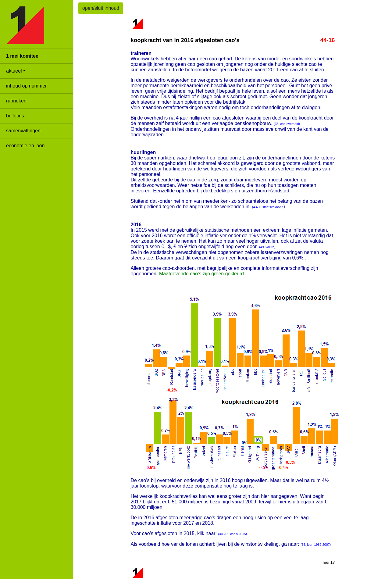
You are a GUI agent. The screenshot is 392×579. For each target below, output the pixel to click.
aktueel (14, 71)
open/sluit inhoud (101, 8)
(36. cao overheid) (287, 124)
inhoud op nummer (26, 86)
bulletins (15, 116)
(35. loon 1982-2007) (316, 545)
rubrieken (16, 101)
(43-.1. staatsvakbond (268, 207)
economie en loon (25, 146)
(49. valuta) (267, 247)
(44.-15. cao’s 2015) (233, 534)
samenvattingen (23, 131)
